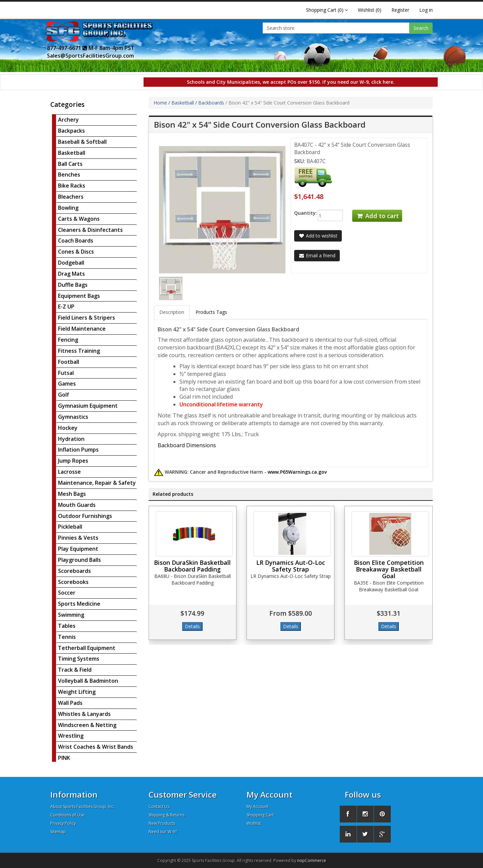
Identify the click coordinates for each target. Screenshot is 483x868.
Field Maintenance (82, 329)
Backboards (211, 103)
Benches (69, 175)
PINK (64, 758)
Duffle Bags (73, 285)
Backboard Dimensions (187, 445)
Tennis (67, 637)
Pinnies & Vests (78, 538)
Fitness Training (79, 351)
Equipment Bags (79, 296)
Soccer (67, 593)
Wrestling (71, 736)
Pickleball (70, 527)
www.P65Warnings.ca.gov (297, 472)
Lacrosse (69, 472)
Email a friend (317, 255)
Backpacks (71, 131)
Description (172, 312)
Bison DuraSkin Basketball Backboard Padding (192, 566)
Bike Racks (72, 186)
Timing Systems (79, 659)
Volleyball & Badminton (88, 681)
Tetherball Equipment (87, 648)
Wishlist (254, 823)
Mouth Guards (77, 505)
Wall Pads (70, 703)
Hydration (71, 439)
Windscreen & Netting (87, 725)
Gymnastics (73, 417)
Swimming (71, 615)
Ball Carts (70, 164)
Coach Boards (76, 241)
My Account (257, 807)
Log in (426, 10)
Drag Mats (71, 274)
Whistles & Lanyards (84, 714)
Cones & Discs (76, 252)
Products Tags (211, 312)
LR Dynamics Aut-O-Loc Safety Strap (291, 566)
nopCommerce (312, 860)
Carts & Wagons (79, 219)
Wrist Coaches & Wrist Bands (96, 747)
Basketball (72, 153)
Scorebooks (73, 582)
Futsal (66, 373)
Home (160, 103)
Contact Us (159, 807)
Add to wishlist (318, 236)
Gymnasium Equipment (88, 406)
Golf (64, 395)
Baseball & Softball (82, 142)
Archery (68, 120)
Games (67, 384)
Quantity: (301, 213)
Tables (67, 626)
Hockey (68, 428)
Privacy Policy (63, 823)
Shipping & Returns (167, 815)
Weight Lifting (77, 692)
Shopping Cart (260, 815)
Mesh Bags (72, 494)
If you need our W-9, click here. (358, 82)
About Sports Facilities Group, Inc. (82, 807)
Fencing (68, 340)
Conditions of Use (67, 815)
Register (400, 10)
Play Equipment (78, 549)
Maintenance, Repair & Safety (97, 483)
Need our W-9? (163, 832)
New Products (162, 823)
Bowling (68, 208)
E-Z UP (66, 307)
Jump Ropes (73, 461)
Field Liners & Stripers (87, 318)
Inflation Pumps (78, 450)
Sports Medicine (79, 604)
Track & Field (75, 670)
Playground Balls (79, 560)
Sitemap (58, 832)
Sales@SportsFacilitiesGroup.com (90, 56)
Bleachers (71, 197)
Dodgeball (71, 263)
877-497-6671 (67, 48)
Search (421, 28)
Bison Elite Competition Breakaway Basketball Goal (389, 569)
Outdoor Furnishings (85, 516)
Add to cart (377, 216)
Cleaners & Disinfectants (90, 230)
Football (69, 362)
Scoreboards (74, 571)
